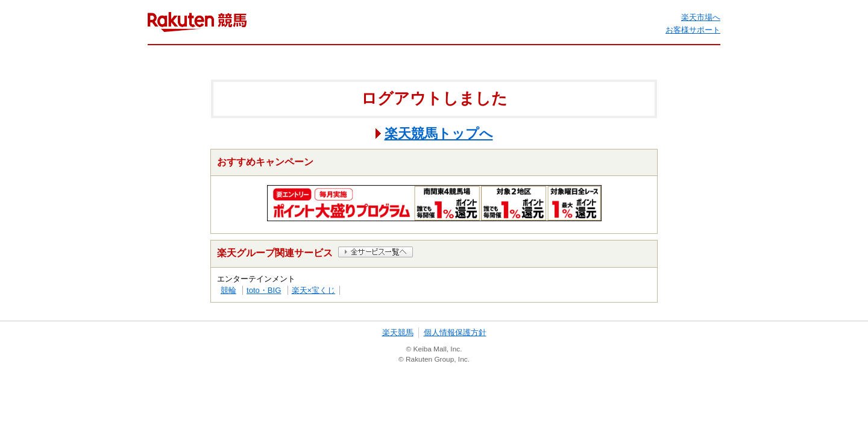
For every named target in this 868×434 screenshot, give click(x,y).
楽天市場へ (701, 17)
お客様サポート (693, 30)
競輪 (228, 290)
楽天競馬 (398, 332)
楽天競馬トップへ (439, 134)
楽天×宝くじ (314, 290)
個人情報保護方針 (455, 332)
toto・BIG (264, 290)
